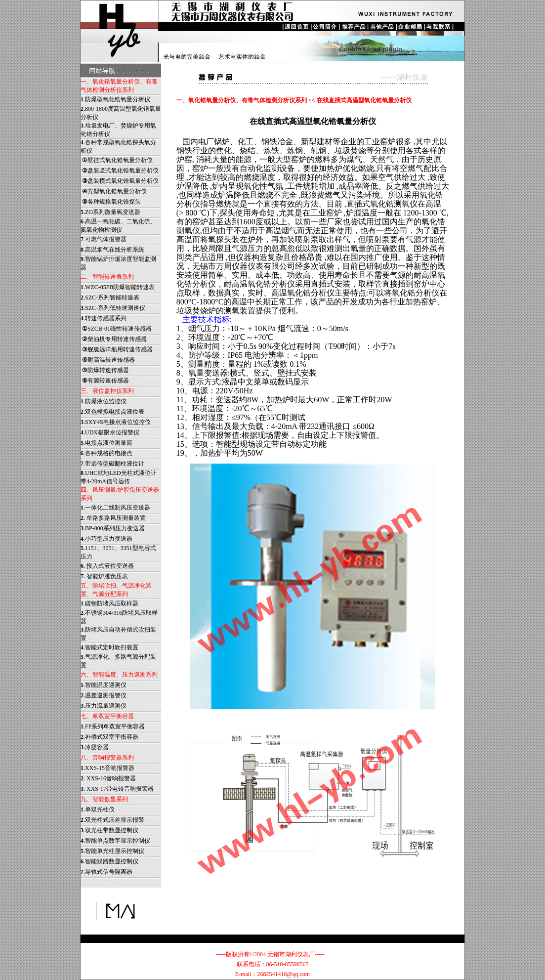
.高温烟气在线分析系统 (112, 250)
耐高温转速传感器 (108, 360)
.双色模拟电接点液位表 (112, 412)
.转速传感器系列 (104, 318)
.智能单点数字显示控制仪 (115, 841)
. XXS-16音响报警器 (108, 778)
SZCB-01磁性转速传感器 (116, 329)
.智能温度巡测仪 (104, 685)
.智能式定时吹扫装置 (109, 647)
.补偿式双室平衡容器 (109, 737)
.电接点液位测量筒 (106, 443)
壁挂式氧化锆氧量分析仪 (117, 160)
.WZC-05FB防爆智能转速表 (118, 287)
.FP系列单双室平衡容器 (113, 726)
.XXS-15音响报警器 (107, 768)
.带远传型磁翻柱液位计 (112, 464)
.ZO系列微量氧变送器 (110, 212)
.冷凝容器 (95, 747)
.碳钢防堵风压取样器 (109, 603)
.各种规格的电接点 (106, 453)
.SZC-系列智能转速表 (110, 298)
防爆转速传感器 (105, 370)
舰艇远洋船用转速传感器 (117, 349)
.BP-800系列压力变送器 (113, 528)
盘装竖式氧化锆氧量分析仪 (120, 170)
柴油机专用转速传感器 (114, 339)
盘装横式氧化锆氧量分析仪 (120, 181)
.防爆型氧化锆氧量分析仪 (115, 99)
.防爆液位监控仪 (104, 401)
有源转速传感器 (105, 381)
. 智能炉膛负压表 (104, 576)
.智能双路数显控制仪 (109, 861)
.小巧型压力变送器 (106, 539)
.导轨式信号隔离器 (106, 872)
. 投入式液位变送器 (107, 566)
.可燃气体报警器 (104, 239)
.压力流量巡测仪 (104, 706)
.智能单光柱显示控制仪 (112, 851)
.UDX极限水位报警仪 (110, 432)
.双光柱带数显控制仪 (109, 830)
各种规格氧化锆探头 (111, 202)
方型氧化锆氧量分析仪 (114, 191)
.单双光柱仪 (98, 810)
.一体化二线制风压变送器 (115, 508)
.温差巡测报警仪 (104, 695)
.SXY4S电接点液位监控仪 (116, 422)
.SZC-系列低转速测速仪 (113, 308)
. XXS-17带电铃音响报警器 (117, 789)
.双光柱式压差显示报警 (112, 820)
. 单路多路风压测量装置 (113, 518)
